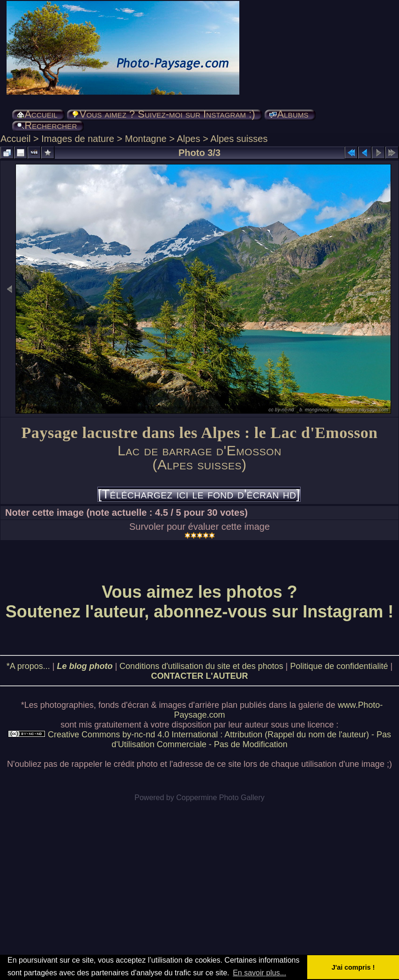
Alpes (188, 139)
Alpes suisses (239, 139)
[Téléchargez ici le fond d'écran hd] (199, 494)
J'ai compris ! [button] (353, 967)
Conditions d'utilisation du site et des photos (201, 666)
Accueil (15, 139)
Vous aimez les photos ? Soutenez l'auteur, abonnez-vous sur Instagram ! (200, 602)
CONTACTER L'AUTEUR (200, 676)
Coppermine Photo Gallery (220, 798)
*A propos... (28, 666)
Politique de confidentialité (339, 666)
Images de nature (78, 139)
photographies (67, 705)
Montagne (146, 139)
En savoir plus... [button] (259, 973)
